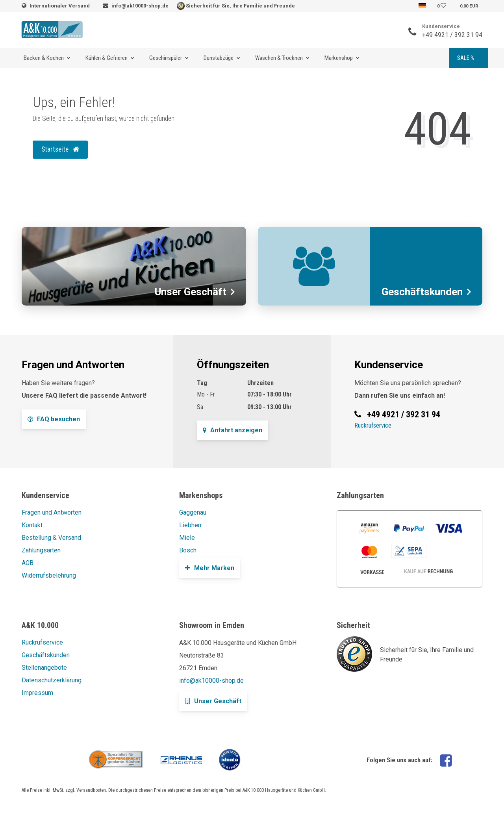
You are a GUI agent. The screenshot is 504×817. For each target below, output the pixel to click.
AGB (28, 563)
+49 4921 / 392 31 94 (452, 35)
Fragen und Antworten (52, 512)
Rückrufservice (373, 425)
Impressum (37, 693)
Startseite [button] (60, 149)
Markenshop (339, 58)
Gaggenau (193, 512)
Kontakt (32, 525)
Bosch (188, 550)
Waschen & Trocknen (279, 58)
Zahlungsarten (41, 550)
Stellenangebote (44, 668)
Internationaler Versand (60, 6)
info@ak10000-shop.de (140, 6)
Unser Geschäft (213, 701)
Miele (187, 538)
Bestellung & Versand (51, 538)
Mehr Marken (210, 568)
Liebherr (191, 525)
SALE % (466, 58)
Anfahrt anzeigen (233, 430)
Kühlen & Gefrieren (107, 58)
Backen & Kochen (44, 58)
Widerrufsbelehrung (49, 575)
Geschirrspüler (166, 58)
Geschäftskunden (46, 655)
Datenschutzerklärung (52, 680)
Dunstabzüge (219, 58)
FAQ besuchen (54, 419)
